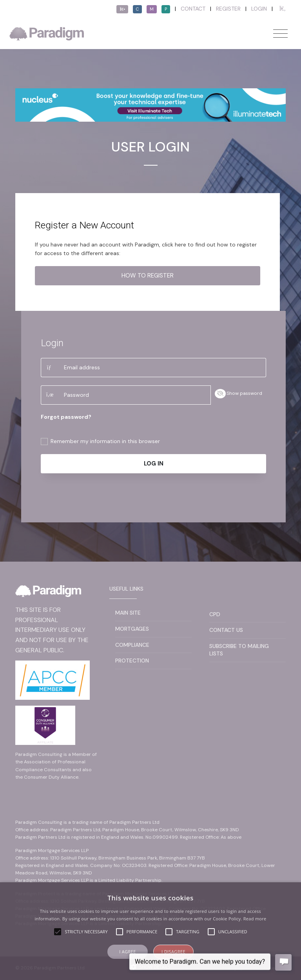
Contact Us (226, 630)
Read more (255, 919)
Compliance (132, 645)
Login (259, 9)
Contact (193, 9)
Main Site (128, 613)
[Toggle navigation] (280, 34)
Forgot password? (66, 417)
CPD (215, 614)
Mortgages (132, 629)
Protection (132, 661)
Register (228, 9)
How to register (148, 276)
